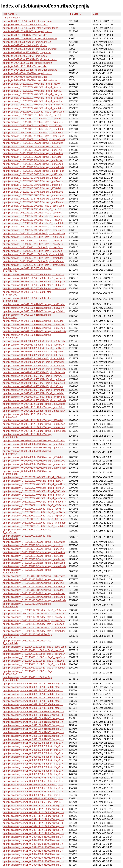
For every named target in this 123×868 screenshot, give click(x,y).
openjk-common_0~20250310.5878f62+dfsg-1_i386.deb (33, 386)
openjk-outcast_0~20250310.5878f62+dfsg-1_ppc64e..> (33, 181)
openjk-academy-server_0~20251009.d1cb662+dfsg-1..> (33, 712)
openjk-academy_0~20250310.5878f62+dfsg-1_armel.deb (34, 597)
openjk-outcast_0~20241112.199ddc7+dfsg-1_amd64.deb (34, 234)
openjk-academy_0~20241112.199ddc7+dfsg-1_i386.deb (33, 624)
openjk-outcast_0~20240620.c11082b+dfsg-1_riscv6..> (32, 241)
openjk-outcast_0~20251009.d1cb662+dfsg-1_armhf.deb (33, 129)
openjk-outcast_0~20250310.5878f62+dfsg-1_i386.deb (32, 188)
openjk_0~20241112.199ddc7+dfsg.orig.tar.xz (27, 63)
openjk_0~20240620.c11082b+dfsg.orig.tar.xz (27, 73)
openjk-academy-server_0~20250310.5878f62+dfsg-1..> (33, 774)
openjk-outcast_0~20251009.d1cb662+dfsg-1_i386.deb (32, 126)
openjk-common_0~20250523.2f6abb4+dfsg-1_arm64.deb (34, 366)
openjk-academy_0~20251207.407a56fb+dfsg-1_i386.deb (34, 491)
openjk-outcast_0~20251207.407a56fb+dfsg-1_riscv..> (32, 87)
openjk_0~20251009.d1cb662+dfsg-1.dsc (25, 35)
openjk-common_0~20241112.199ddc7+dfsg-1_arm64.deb (34, 431)
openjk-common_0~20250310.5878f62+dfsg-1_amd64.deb (34, 400)
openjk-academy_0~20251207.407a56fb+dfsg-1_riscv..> (33, 481)
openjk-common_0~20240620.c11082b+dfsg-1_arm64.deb (34, 468)
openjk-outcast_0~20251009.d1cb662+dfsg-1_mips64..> (33, 122)
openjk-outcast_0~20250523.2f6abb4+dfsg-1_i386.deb (32, 157)
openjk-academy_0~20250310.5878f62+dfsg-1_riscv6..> (33, 579)
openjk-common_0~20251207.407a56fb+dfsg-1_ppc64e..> (34, 278)
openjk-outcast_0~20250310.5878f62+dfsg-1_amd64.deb (33, 202)
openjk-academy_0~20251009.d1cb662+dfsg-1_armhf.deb (34, 523)
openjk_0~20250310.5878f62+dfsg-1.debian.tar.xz (30, 59)
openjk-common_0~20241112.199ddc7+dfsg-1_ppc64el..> (34, 411)
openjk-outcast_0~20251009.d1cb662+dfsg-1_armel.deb (33, 133)
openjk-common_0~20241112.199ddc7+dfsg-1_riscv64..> (34, 407)
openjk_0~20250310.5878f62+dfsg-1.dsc (25, 56)
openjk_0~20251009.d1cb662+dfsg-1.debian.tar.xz (30, 39)
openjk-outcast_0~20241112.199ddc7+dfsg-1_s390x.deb (33, 206)
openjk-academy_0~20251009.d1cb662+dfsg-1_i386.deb (33, 519)
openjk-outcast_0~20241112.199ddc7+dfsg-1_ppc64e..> (33, 213)
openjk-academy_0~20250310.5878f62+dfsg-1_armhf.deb (34, 593)
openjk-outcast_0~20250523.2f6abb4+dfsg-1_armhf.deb (33, 160)
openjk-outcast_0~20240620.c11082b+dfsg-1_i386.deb (32, 251)
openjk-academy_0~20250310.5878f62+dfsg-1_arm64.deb (34, 600)
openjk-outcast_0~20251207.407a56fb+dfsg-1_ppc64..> (33, 91)
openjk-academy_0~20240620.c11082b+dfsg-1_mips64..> (34, 657)
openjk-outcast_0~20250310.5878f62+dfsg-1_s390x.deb (33, 174)
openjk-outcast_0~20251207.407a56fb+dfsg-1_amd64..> (33, 108)
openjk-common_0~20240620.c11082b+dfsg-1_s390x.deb (34, 441)
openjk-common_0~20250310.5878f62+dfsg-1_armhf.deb (34, 390)
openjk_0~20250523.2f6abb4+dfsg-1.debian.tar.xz (30, 49)
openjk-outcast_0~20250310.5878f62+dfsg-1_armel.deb (33, 195)
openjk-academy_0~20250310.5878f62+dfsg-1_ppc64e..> (34, 583)
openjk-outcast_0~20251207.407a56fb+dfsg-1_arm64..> (33, 105)
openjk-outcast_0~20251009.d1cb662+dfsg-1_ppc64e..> (33, 119)
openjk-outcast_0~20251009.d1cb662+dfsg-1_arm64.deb (33, 136)
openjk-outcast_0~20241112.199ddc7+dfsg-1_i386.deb (32, 220)
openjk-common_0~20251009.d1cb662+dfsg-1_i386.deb (33, 321)
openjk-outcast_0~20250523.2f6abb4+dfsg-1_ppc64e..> (33, 150)
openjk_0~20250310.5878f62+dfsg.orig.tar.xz (27, 53)
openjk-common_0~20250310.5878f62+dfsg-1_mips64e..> (34, 383)
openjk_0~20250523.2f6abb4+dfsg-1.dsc (25, 45)
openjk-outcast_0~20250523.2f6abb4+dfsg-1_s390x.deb (33, 143)
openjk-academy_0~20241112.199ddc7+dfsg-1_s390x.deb (34, 610)
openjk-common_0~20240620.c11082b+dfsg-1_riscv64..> (34, 444)
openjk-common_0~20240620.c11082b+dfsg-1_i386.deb (33, 457)
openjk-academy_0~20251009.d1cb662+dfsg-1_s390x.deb (34, 505)
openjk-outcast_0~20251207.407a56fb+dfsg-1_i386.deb (33, 98)
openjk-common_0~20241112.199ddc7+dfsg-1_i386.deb (33, 420)
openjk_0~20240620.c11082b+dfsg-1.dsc (25, 77)
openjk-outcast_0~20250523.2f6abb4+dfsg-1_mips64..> (33, 153)
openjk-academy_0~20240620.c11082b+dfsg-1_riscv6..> (33, 650)
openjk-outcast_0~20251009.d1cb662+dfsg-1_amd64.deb (34, 139)
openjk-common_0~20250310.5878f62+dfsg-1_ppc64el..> (34, 379)
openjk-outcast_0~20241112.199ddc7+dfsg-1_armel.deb (33, 227)
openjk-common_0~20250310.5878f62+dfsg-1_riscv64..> (33, 376)
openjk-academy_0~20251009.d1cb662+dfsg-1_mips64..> (34, 516)
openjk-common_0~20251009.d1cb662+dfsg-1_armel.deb (34, 328)
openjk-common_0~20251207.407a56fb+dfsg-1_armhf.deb (34, 289)
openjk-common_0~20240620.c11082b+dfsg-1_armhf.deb (34, 461)
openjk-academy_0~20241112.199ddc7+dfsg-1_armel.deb (34, 631)
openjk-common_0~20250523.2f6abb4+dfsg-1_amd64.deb (34, 369)
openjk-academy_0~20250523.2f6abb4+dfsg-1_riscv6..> (33, 545)
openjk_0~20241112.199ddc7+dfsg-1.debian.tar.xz (30, 70)
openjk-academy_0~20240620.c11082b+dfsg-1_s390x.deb (34, 647)
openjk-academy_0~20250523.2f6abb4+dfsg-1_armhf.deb (34, 559)
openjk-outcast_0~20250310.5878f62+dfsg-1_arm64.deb (33, 199)
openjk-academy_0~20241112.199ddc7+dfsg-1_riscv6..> (33, 614)
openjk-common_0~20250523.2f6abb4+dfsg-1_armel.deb (34, 362)
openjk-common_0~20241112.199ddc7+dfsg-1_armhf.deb (34, 424)
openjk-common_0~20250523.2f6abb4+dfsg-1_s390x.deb (34, 341)
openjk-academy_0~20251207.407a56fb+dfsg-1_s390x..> (34, 477)
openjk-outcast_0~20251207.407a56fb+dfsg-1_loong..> (33, 94)
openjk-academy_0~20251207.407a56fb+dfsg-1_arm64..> (34, 498)
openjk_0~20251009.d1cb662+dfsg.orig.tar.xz (27, 31)
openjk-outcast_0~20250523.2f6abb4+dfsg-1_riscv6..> (32, 147)
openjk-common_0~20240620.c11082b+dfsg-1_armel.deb (34, 464)
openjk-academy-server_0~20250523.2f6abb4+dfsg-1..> (33, 743)
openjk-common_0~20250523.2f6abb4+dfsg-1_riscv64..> (33, 345)
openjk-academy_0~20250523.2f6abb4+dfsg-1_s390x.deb (34, 542)
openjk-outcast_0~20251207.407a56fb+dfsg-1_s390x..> (33, 84)
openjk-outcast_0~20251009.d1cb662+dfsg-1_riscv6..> (32, 115)
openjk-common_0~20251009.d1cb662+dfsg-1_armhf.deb (34, 325)
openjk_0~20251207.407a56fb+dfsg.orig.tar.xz (28, 21)
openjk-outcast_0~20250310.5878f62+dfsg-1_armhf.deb (33, 192)
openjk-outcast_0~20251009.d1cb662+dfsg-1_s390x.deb (33, 112)
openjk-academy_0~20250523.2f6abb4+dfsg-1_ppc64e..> (34, 549)
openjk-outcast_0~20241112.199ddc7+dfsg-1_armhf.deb (33, 223)
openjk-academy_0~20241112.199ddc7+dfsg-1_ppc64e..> (34, 617)
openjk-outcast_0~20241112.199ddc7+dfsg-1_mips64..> (33, 216)
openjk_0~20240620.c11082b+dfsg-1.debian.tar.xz (30, 80)
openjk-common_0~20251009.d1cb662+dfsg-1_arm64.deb (34, 331)
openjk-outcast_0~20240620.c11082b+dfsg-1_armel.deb (33, 258)
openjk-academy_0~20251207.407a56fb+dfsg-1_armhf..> (34, 495)
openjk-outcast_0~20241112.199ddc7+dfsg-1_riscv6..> (32, 209)
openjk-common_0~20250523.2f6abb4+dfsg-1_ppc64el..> (34, 348)
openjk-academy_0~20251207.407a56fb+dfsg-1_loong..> (33, 488)
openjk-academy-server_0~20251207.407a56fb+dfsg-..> (33, 684)
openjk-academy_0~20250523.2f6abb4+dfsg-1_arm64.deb (34, 566)
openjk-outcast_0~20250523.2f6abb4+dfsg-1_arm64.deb (33, 167)
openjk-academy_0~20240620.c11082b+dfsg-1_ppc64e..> (34, 654)
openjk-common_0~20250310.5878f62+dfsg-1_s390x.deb (34, 372)
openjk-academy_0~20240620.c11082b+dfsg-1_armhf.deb (34, 664)
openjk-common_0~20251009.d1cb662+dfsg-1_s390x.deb (34, 304)
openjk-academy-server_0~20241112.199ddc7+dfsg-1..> (33, 806)
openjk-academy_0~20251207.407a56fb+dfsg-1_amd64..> (34, 502)
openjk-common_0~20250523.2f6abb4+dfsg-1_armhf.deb (34, 359)
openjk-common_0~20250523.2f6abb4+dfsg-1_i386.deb (33, 355)
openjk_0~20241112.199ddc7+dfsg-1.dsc (25, 66)
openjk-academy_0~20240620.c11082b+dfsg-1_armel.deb (34, 668)
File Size (73, 14)
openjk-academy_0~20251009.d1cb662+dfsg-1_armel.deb (34, 526)
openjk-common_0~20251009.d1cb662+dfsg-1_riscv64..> (34, 308)
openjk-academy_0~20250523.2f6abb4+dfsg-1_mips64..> (34, 552)
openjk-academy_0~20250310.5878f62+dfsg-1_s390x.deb (34, 576)
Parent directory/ (12, 18)
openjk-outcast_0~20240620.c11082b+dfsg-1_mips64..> (33, 247)
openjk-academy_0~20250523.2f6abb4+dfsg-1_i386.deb (33, 556)
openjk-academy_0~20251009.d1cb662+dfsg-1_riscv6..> (33, 509)
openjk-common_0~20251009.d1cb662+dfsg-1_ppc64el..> (34, 311)
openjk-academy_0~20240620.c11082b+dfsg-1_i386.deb (33, 661)
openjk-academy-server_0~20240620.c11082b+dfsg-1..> (33, 837)
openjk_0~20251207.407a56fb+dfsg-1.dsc (25, 25)
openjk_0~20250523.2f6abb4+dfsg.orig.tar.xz (27, 42)
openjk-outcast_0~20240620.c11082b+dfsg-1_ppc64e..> (33, 244)
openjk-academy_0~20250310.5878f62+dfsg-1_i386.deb (33, 590)
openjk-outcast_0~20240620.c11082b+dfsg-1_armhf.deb (33, 254)
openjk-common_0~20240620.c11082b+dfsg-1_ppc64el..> (34, 448)
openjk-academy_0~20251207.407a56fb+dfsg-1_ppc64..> (34, 484)
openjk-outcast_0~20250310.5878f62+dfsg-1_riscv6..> (32, 178)
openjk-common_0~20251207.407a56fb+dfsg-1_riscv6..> (33, 275)
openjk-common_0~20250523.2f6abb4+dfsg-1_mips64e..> (34, 352)
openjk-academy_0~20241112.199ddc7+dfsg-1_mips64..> (34, 621)
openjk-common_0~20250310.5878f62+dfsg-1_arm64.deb (34, 397)
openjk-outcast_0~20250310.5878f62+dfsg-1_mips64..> (33, 185)
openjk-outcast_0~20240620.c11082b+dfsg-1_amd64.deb (34, 265)
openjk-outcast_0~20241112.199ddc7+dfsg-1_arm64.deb (33, 230)
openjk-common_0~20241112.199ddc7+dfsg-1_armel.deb (34, 427)
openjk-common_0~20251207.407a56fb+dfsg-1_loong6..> (34, 282)
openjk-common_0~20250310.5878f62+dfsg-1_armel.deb (34, 393)
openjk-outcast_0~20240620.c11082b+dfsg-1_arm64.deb (33, 261)
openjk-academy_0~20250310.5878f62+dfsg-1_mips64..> (34, 587)
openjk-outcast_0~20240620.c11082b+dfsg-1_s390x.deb (33, 237)
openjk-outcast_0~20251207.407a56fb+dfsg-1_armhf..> (33, 101)
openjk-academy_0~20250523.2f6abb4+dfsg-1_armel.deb (34, 563)
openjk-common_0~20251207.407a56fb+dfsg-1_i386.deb (33, 285)
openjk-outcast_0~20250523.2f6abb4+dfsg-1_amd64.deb (33, 171)
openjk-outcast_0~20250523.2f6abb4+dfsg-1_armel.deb (33, 164)
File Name (9, 14)
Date (95, 14)
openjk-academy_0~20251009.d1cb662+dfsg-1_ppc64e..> (34, 512)
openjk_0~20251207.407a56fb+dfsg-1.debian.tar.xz (30, 28)
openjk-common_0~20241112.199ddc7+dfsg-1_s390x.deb (34, 404)
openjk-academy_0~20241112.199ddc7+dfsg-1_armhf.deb (34, 628)
